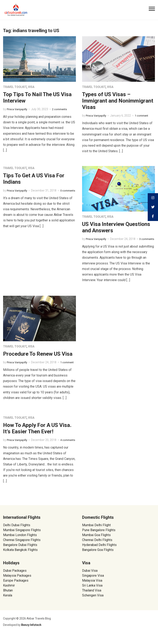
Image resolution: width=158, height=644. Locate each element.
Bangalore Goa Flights (98, 558)
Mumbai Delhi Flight (96, 534)
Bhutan (8, 599)
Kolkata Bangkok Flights (20, 558)
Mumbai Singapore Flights (22, 539)
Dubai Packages (15, 579)
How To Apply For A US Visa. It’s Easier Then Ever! (37, 433)
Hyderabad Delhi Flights (99, 553)
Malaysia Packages (17, 584)
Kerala (8, 604)
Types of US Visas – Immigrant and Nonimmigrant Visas (118, 101)
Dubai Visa (90, 579)
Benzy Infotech (31, 633)
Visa (31, 87)
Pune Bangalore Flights (99, 539)
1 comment (144, 116)
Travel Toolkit (15, 87)
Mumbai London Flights (20, 544)
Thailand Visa (92, 599)
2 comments (62, 109)
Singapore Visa (93, 584)
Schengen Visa (93, 604)
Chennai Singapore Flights (22, 549)
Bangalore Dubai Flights (20, 553)
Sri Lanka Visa (93, 594)
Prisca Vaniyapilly (18, 109)
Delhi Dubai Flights (17, 534)
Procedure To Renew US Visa (38, 354)
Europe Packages (16, 589)
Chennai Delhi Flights (97, 549)
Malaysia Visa (92, 589)
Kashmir (9, 594)
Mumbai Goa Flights (96, 544)
